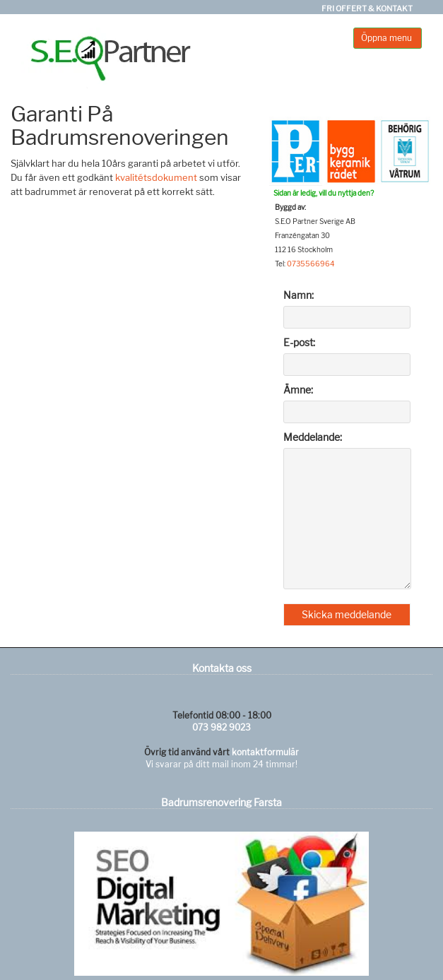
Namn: (299, 295)
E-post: (299, 342)
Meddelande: (313, 437)
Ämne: (298, 390)
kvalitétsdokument (156, 177)
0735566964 (311, 264)
